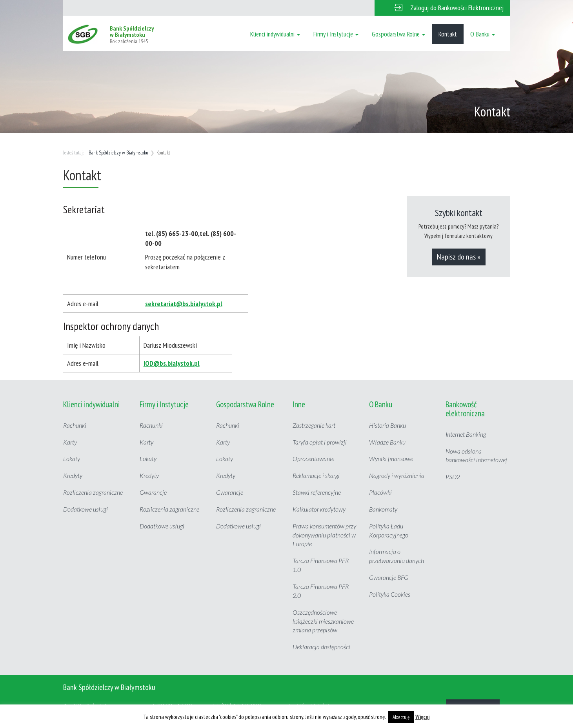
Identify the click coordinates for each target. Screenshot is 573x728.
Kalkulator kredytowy (319, 509)
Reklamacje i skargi (316, 475)
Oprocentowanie (313, 458)
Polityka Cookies (390, 594)
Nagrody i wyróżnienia (397, 475)
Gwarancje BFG (389, 577)
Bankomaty (383, 509)
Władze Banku (387, 442)
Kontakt (448, 34)
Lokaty (72, 458)
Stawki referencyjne (317, 492)
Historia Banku (387, 425)
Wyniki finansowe (391, 458)
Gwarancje (153, 492)
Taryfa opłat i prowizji (320, 442)
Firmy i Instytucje (336, 34)
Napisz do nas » (459, 257)
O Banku (483, 34)
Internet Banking (466, 434)
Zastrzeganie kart (314, 425)
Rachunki (75, 425)
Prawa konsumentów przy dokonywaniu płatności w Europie (324, 535)
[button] (442, 8)
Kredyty (73, 475)
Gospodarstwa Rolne (398, 34)
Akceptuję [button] (401, 717)
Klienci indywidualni (275, 34)
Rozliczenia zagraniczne (93, 492)
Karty (70, 442)
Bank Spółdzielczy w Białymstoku (118, 153)
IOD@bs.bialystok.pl (172, 363)
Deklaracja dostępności (321, 647)
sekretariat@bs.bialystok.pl (184, 304)
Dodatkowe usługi (85, 509)
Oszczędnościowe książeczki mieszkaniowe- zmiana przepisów (324, 621)
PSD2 (453, 477)
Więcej (423, 717)
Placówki (380, 492)
